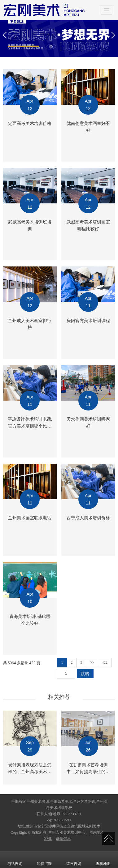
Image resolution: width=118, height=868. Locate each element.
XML (48, 839)
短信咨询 (44, 859)
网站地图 (97, 832)
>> (92, 662)
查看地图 (103, 859)
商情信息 (63, 839)
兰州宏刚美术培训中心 (67, 832)
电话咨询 (15, 859)
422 (105, 662)
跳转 (85, 674)
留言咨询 (74, 859)
